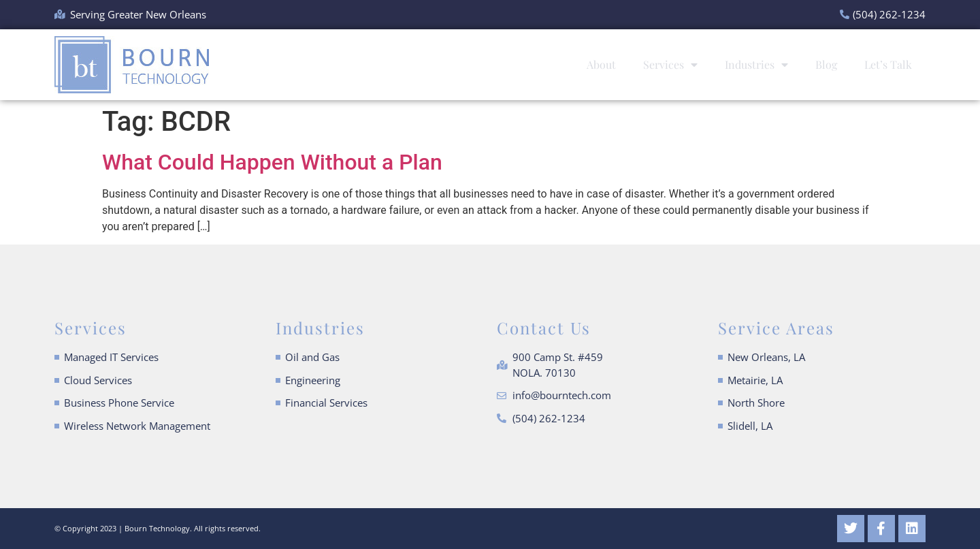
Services (670, 65)
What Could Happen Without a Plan (272, 162)
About (601, 64)
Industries (756, 65)
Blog (826, 64)
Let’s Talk (888, 64)
